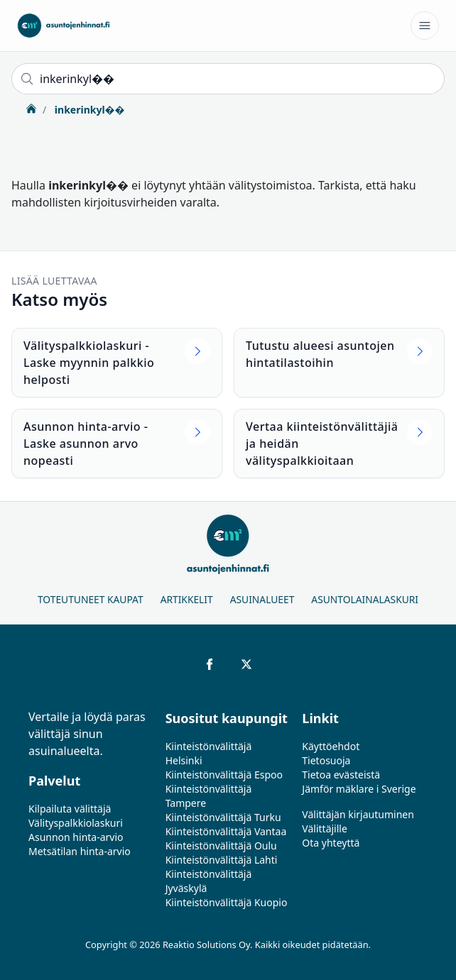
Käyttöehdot (331, 746)
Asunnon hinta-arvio (76, 837)
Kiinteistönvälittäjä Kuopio (227, 902)
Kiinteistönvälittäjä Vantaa (226, 831)
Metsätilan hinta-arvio (80, 851)
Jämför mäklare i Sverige (359, 789)
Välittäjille (325, 828)
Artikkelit (187, 599)
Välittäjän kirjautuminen (358, 814)
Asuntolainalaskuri (365, 599)
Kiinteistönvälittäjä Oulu (221, 846)
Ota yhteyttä (331, 843)
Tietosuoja (326, 760)
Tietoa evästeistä (341, 775)
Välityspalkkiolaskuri (76, 823)
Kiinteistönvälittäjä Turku (223, 817)
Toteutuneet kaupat (91, 599)
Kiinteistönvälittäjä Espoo (224, 775)
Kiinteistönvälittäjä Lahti (222, 860)
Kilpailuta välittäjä (70, 809)
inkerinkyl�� (88, 110)
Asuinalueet (262, 599)
